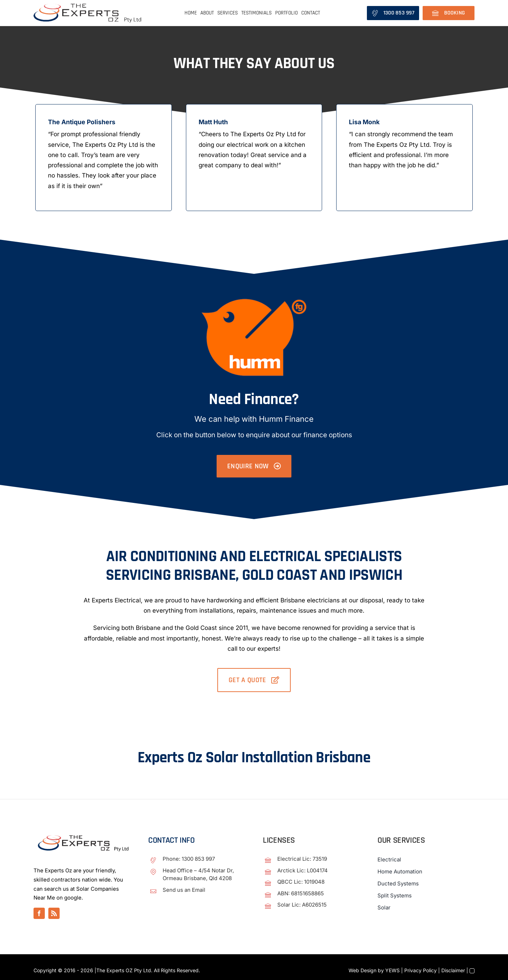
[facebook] (39, 914)
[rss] (54, 914)
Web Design (362, 971)
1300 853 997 (198, 859)
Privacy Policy (421, 971)
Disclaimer (453, 971)
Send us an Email (184, 890)
